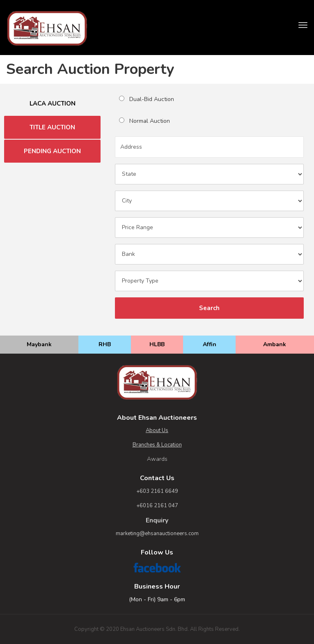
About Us (157, 430)
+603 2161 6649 (157, 491)
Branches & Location (157, 445)
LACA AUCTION (53, 103)
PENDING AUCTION (52, 151)
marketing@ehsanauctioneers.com (157, 534)
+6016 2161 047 (157, 506)
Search (209, 308)
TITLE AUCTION (52, 127)
